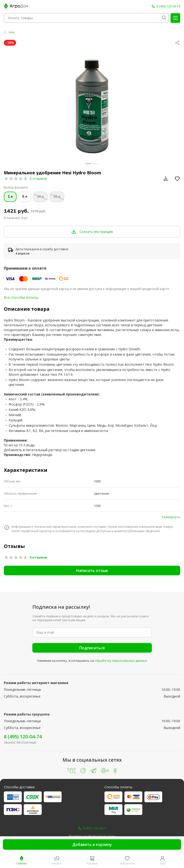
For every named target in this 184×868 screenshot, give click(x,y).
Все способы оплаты (21, 297)
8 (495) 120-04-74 (23, 737)
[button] (88, 164)
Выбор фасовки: (16, 187)
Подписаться (92, 648)
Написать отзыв (92, 571)
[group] (92, 106)
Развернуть (171, 517)
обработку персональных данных (121, 661)
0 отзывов (38, 179)
